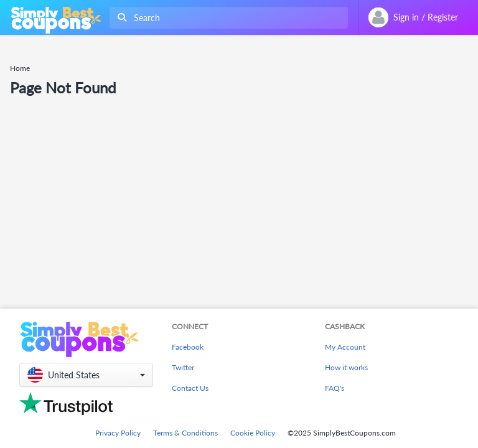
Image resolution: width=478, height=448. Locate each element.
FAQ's (335, 388)
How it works (346, 367)
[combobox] (226, 18)
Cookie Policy (253, 433)
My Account (345, 347)
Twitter (183, 367)
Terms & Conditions (185, 433)
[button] (86, 375)
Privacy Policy (118, 433)
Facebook (188, 347)
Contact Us (190, 388)
